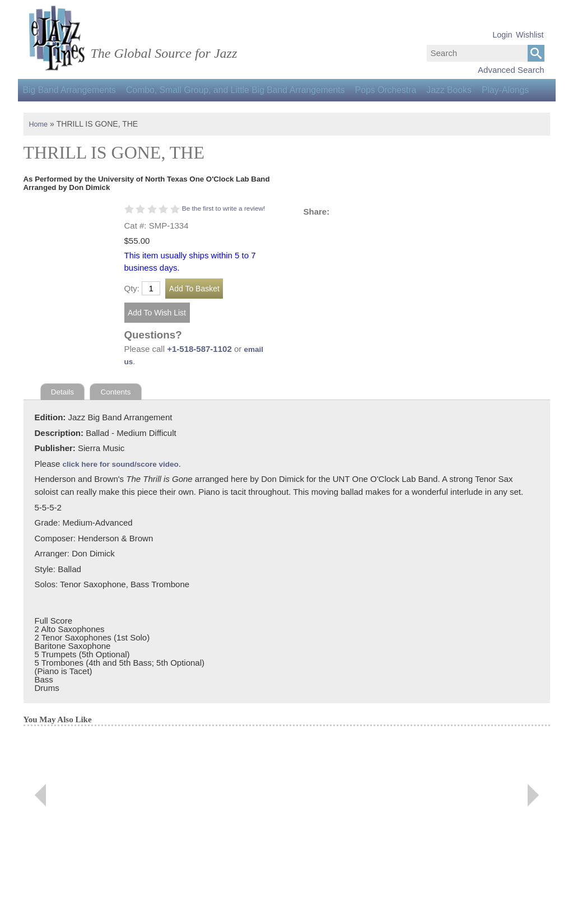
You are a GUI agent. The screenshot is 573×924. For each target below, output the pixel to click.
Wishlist (530, 35)
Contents (120, 426)
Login (502, 35)
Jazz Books (478, 90)
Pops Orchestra (407, 90)
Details (64, 426)
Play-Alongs (50, 112)
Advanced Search (511, 70)
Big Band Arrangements (74, 90)
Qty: (132, 322)
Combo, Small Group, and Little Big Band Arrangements (249, 90)
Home (39, 146)
